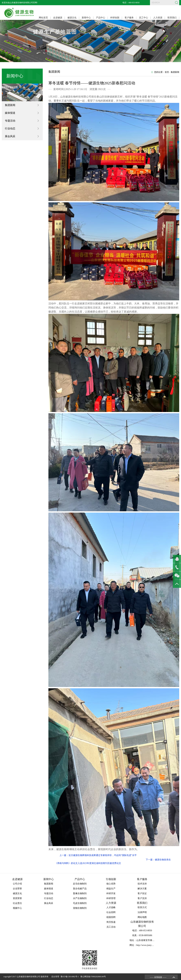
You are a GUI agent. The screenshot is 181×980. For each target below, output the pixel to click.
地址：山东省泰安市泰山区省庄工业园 (149, 940)
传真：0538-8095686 (142, 935)
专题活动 (10, 121)
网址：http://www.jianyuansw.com (146, 945)
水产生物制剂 (80, 898)
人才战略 (111, 907)
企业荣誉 (17, 889)
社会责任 (17, 903)
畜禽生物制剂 (80, 893)
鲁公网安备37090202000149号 (94, 977)
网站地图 (142, 917)
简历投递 (111, 922)
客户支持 (142, 898)
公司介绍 (17, 884)
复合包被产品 (80, 889)
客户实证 (142, 893)
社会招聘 (111, 912)
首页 (167, 72)
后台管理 (56, 977)
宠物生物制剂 (80, 908)
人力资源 (158, 18)
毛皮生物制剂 (80, 903)
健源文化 (72, 18)
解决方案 (142, 889)
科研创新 (115, 18)
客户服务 (129, 18)
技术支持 (142, 884)
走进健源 (58, 18)
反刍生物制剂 (80, 884)
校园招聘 (111, 917)
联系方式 (142, 907)
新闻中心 (86, 18)
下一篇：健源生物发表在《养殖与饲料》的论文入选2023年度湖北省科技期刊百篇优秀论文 (113, 861)
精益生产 (111, 889)
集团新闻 (10, 105)
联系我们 (172, 18)
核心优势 (111, 884)
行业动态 (10, 128)
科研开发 (111, 893)
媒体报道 (10, 113)
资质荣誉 (17, 898)
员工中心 (143, 18)
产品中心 (101, 18)
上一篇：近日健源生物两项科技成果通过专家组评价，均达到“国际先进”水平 (98, 855)
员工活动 (111, 927)
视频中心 (17, 908)
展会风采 (10, 136)
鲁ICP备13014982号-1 (70, 977)
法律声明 (142, 912)
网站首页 (43, 18)
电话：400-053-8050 (131, 3)
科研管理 (111, 898)
